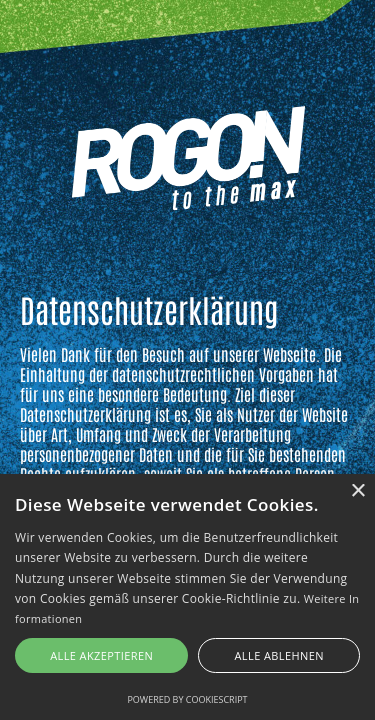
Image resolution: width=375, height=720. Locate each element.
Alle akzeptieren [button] (101, 655)
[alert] (187, 597)
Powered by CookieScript (187, 699)
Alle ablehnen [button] (279, 655)
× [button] (357, 491)
